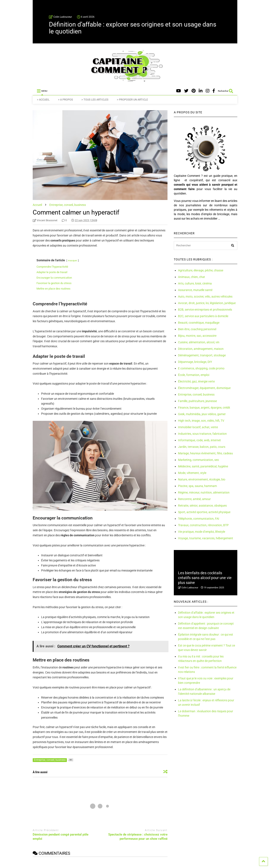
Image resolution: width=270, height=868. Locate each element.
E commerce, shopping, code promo (201, 368)
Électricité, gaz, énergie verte (196, 381)
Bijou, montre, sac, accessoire (197, 336)
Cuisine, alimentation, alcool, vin (199, 342)
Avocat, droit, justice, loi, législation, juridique (207, 303)
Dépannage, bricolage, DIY (195, 362)
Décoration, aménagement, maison (201, 349)
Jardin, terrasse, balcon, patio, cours (202, 447)
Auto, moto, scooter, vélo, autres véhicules (205, 296)
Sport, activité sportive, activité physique (204, 512)
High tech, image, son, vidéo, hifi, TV (201, 421)
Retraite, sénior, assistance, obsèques (202, 506)
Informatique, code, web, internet (199, 440)
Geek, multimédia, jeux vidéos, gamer (202, 414)
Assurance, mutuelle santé (195, 290)
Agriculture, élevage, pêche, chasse (201, 270)
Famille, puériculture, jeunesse (197, 401)
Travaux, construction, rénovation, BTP (203, 525)
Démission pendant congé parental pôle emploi (61, 837)
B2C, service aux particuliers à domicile (203, 316)
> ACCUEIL (43, 100)
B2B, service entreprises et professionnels (205, 310)
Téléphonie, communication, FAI (199, 519)
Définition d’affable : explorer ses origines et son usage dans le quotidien (133, 28)
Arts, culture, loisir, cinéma (195, 283)
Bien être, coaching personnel (197, 329)
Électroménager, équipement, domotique (204, 388)
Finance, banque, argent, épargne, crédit (204, 408)
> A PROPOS (65, 100)
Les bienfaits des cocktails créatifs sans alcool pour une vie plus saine (205, 578)
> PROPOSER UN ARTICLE (132, 100)
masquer (73, 261)
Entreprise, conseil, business (196, 394)
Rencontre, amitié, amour (194, 499)
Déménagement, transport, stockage (202, 355)
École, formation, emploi (194, 375)
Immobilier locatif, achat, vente (198, 427)
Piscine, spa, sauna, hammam (197, 486)
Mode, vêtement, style (192, 473)
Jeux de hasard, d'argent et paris (161, 866)
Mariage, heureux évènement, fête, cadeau (205, 453)
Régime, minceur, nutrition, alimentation (204, 492)
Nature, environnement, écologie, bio (202, 479)
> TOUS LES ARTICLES (95, 100)
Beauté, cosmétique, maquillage (199, 323)
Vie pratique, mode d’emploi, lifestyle (202, 532)
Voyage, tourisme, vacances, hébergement (206, 538)
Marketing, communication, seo (198, 460)
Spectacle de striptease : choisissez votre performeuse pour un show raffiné (138, 837)
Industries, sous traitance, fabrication (202, 434)
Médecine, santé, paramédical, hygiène (203, 466)
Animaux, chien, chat (192, 277)
